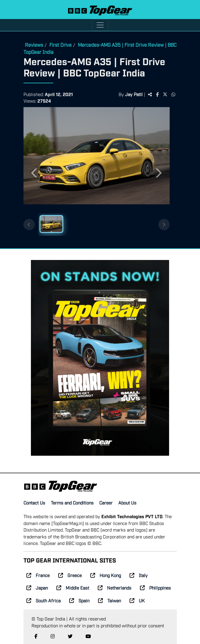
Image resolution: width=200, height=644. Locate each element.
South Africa (44, 600)
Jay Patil (134, 94)
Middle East (73, 587)
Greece (70, 575)
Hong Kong (106, 575)
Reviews (34, 45)
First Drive (60, 45)
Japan (37, 587)
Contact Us (34, 502)
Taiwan (110, 600)
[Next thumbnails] (164, 225)
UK (137, 600)
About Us (127, 502)
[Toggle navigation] (100, 25)
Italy (139, 575)
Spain (79, 600)
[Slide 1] (51, 224)
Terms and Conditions (72, 502)
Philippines (155, 587)
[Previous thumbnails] (29, 225)
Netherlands (115, 587)
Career (106, 502)
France (38, 575)
